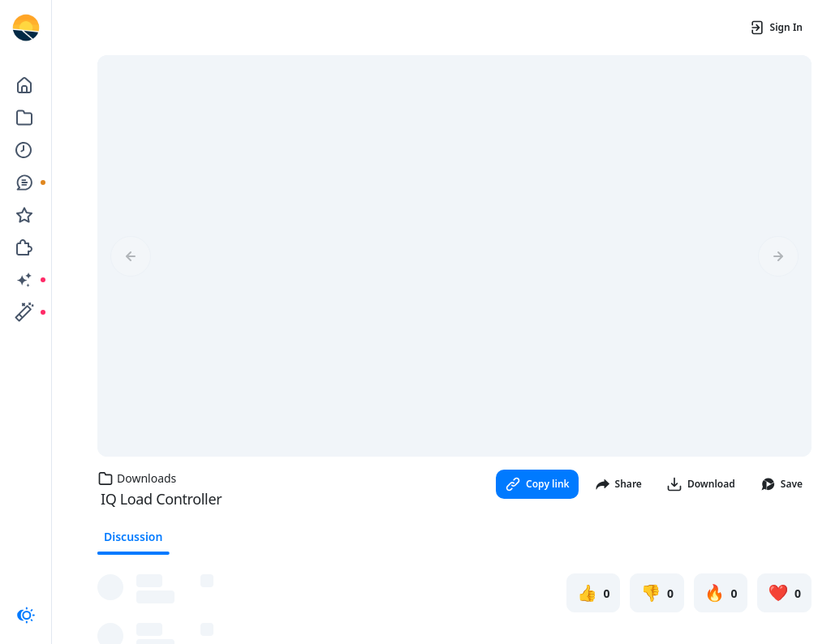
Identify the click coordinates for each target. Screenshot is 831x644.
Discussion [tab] (133, 537)
